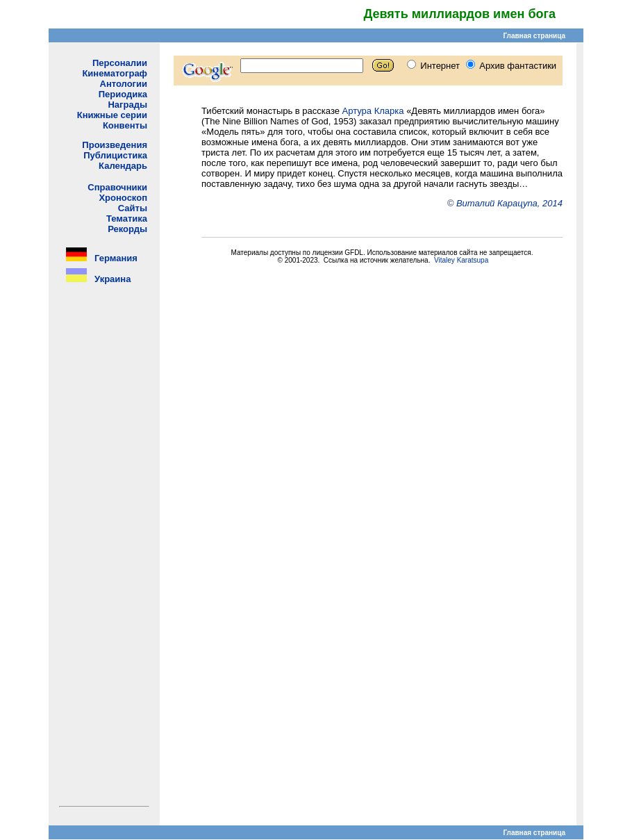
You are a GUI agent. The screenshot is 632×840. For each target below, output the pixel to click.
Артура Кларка (373, 111)
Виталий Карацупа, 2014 (509, 203)
